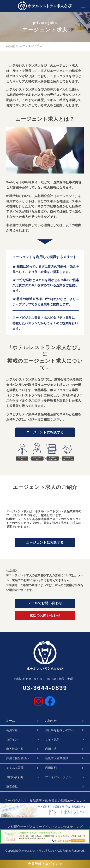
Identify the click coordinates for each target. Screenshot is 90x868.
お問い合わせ (15, 778)
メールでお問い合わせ (45, 604)
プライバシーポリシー (60, 778)
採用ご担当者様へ (18, 759)
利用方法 (51, 750)
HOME (10, 46)
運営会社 (12, 788)
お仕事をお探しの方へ (60, 731)
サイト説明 (52, 741)
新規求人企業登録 (57, 759)
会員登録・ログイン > (45, 864)
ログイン (12, 741)
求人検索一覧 (15, 750)
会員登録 (12, 731)
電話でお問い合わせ (45, 616)
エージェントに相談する (45, 432)
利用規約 (51, 769)
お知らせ (51, 722)
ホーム (11, 722)
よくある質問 (15, 769)
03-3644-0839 (45, 689)
